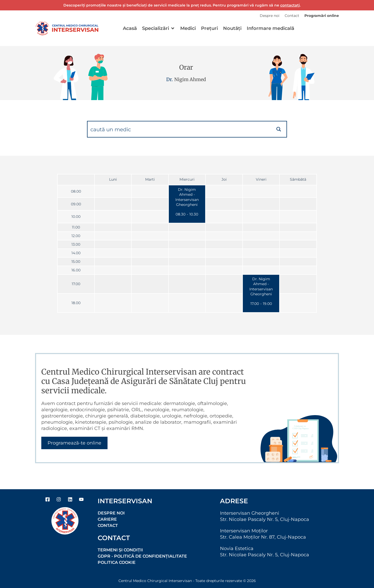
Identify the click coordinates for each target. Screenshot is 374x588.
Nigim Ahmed (190, 79)
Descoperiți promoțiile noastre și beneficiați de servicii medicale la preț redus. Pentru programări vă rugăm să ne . (182, 5)
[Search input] (179, 129)
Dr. (170, 79)
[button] (159, 28)
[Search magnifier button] (279, 129)
